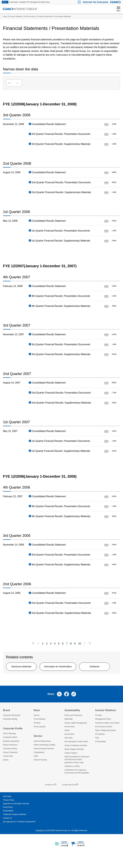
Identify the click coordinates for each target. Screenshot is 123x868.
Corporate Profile (13, 741)
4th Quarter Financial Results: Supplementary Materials (61, 306)
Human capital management (76, 736)
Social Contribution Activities (76, 758)
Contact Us (7, 831)
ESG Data (69, 751)
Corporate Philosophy (12, 728)
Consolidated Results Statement (49, 124)
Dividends (24, 679)
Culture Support (71, 766)
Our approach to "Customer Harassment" (19, 835)
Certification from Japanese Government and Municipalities (77, 784)
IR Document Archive (104, 739)
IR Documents (30, 16)
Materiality (69, 732)
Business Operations (11, 754)
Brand (6, 723)
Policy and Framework (73, 728)
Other (36, 769)
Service (38, 749)
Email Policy (8, 820)
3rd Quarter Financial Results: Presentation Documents (61, 134)
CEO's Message (9, 746)
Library (6, 773)
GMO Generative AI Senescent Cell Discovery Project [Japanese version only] (77, 773)
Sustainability (72, 723)
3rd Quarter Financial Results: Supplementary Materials (61, 144)
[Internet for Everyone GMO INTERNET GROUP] (102, 2)
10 (80, 644)
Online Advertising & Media (45, 758)
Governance (69, 747)
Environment (70, 739)
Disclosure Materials (24, 667)
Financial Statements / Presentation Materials (54, 16)
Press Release (40, 732)
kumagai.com (51, 798)
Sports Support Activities (74, 762)
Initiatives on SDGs (72, 779)
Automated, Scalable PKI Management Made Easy (26, 2)
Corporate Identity (10, 732)
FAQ (97, 751)
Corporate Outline (10, 750)
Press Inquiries (40, 739)
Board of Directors (10, 758)
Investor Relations (16, 16)
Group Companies (10, 765)
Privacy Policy (9, 813)
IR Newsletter (101, 755)
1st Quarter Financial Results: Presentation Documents (61, 231)
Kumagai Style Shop (70, 798)
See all (37, 728)
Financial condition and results (107, 736)
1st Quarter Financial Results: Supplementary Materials (61, 241)
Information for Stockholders (66, 667)
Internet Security (40, 773)
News (37, 723)
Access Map (8, 769)
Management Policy (103, 732)
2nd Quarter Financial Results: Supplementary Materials (61, 192)
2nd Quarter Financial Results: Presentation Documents (61, 182)
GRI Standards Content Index (76, 755)
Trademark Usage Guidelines (15, 827)
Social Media (8, 824)
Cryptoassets (39, 765)
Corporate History (10, 762)
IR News (37, 736)
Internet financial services (44, 762)
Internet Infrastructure (42, 754)
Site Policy (7, 809)
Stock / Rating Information (106, 743)
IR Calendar (100, 747)
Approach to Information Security (16, 817)
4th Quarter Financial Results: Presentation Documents (61, 296)
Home (5, 16)
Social (67, 743)
